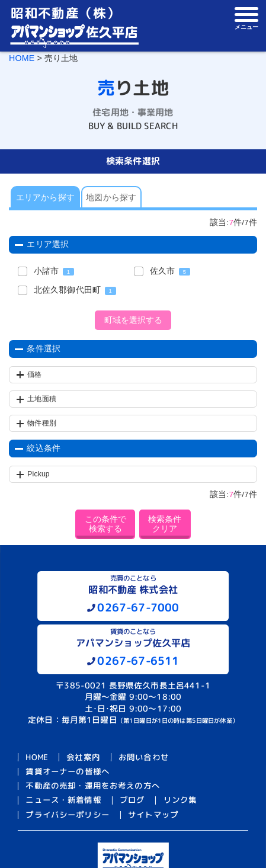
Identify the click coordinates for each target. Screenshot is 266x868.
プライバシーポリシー (68, 814)
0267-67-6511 (138, 661)
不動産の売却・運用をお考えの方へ (92, 786)
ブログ (132, 800)
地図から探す (111, 198)
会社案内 (83, 757)
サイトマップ (153, 814)
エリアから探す (45, 198)
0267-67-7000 (138, 607)
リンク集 (180, 800)
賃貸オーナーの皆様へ (68, 771)
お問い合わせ (144, 757)
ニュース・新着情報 (63, 800)
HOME (22, 58)
